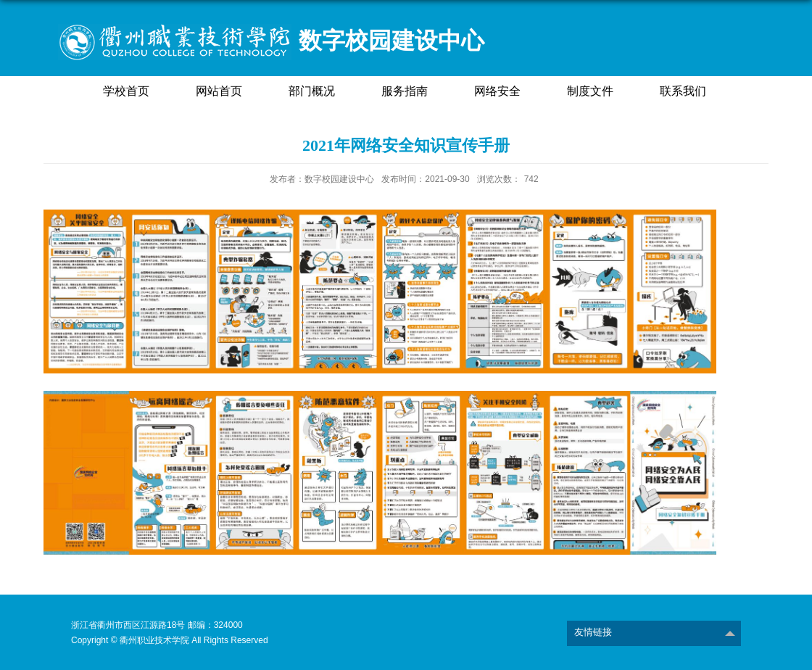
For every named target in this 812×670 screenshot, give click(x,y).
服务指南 (405, 91)
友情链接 (593, 632)
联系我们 (683, 91)
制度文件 (590, 91)
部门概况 (312, 91)
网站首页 (219, 91)
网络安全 (497, 91)
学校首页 (126, 91)
